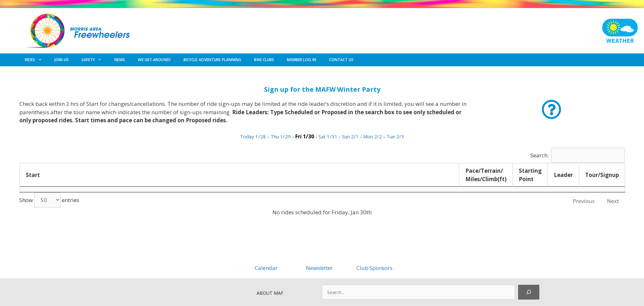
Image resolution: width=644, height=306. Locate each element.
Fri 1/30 (305, 136)
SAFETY (95, 60)
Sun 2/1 (351, 136)
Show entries (49, 200)
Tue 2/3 (395, 136)
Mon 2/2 (373, 136)
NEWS (120, 60)
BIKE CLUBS (264, 60)
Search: (578, 155)
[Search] (529, 292)
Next (613, 201)
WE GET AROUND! (154, 60)
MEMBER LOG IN (301, 60)
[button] (551, 110)
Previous (584, 201)
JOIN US (62, 60)
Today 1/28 (254, 136)
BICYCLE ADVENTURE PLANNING (213, 60)
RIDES (36, 60)
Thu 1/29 (281, 136)
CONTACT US (341, 60)
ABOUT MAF (270, 293)
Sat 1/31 (329, 136)
